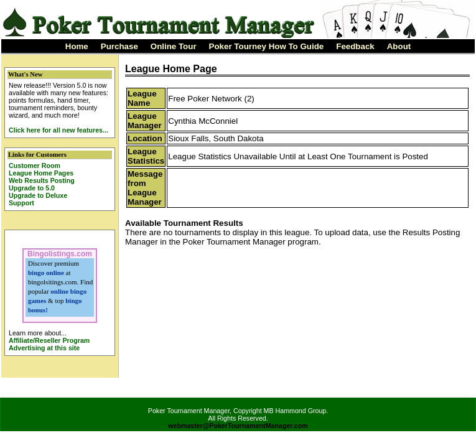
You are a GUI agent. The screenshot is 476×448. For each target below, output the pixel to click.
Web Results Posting (42, 180)
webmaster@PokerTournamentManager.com (238, 426)
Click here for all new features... (58, 130)
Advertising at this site (44, 348)
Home (77, 46)
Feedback (355, 46)
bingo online (46, 273)
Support (21, 203)
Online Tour (174, 46)
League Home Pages (41, 173)
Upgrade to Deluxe (38, 195)
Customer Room (35, 166)
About (399, 46)
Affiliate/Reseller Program (49, 340)
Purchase (119, 46)
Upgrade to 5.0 (32, 188)
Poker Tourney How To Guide (267, 46)
